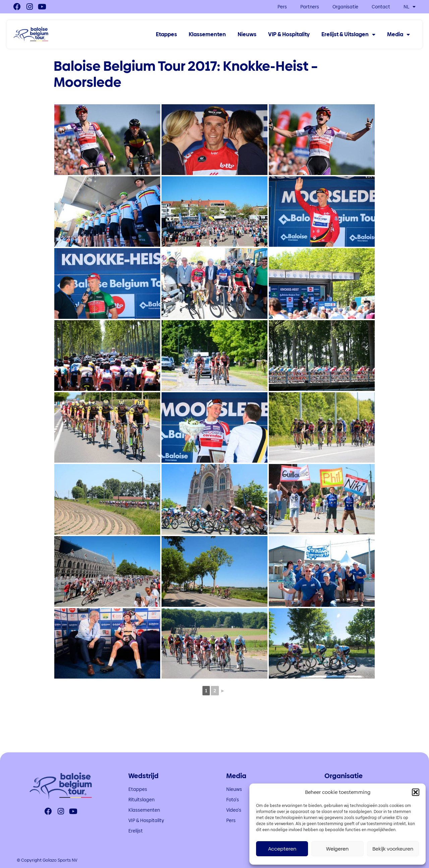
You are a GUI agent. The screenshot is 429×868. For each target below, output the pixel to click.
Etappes (166, 35)
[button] (416, 792)
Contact (381, 7)
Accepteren (282, 849)
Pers (282, 7)
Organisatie (345, 7)
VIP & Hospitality (289, 35)
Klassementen (207, 35)
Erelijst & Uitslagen (348, 35)
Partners (310, 7)
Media (399, 35)
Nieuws (247, 35)
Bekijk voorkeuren (393, 849)
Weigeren (337, 849)
